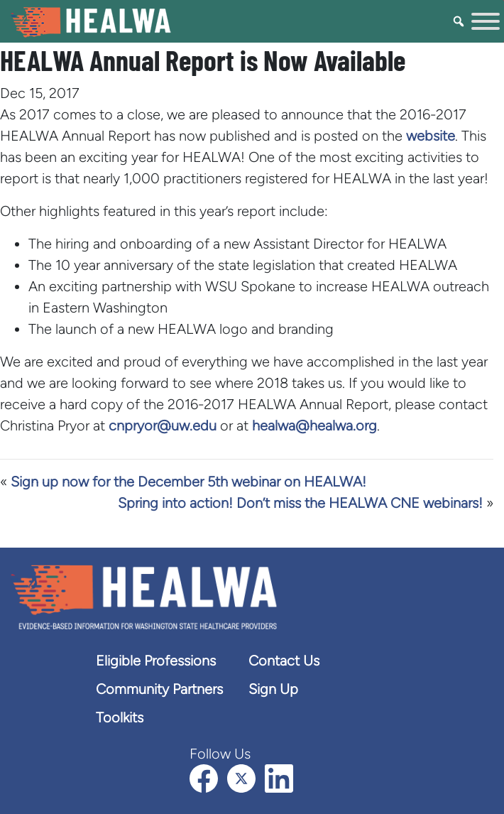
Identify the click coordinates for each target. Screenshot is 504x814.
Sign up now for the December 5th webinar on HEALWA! (188, 482)
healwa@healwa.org (314, 425)
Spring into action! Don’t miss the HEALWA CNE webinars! (300, 503)
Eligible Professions (156, 661)
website (431, 136)
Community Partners (159, 689)
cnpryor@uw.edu (163, 425)
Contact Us (284, 661)
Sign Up (273, 689)
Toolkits (120, 717)
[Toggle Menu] (486, 21)
